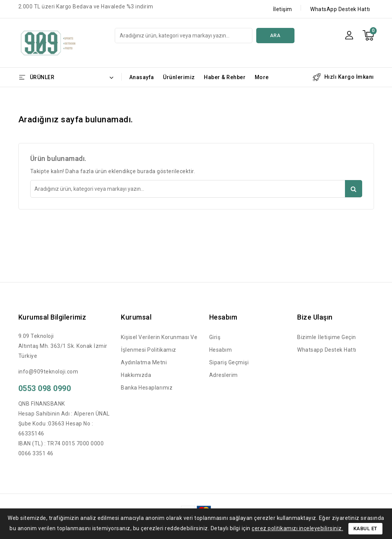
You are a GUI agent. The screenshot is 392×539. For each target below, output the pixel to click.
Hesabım (221, 350)
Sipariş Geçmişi (229, 362)
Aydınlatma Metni (144, 362)
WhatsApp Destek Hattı (340, 9)
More (262, 77)
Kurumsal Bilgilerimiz (52, 317)
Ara (275, 35)
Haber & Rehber (225, 77)
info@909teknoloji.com (48, 372)
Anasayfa (142, 77)
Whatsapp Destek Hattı (327, 350)
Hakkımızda (136, 375)
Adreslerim (224, 375)
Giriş (215, 337)
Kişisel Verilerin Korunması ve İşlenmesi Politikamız (159, 343)
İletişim (283, 9)
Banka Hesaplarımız (147, 388)
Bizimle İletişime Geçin (327, 337)
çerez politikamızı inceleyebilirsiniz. (297, 528)
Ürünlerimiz (179, 77)
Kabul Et (365, 528)
